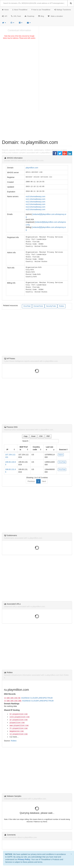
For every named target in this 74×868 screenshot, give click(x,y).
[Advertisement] (19, 59)
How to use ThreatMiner (41, 10)
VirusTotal (27, 306)
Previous (31, 481)
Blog (41, 16)
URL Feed (16, 16)
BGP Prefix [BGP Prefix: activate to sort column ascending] (24, 448)
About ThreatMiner (20, 10)
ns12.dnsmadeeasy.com (35, 202)
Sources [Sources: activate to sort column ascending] (63, 450)
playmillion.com (32, 168)
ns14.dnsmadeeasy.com (35, 207)
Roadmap (29, 16)
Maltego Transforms (63, 10)
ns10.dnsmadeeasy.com (35, 196)
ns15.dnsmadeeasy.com (35, 209)
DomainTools (38, 306)
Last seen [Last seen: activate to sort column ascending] (50, 448)
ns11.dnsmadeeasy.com (35, 199)
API (5, 16)
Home (5, 10)
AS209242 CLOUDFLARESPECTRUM (37, 698)
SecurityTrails (51, 306)
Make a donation (55, 16)
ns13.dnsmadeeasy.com (35, 204)
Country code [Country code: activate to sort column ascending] (36, 448)
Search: (37, 441)
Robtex (62, 306)
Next (44, 481)
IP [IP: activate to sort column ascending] (7, 450)
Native (61, 455)
